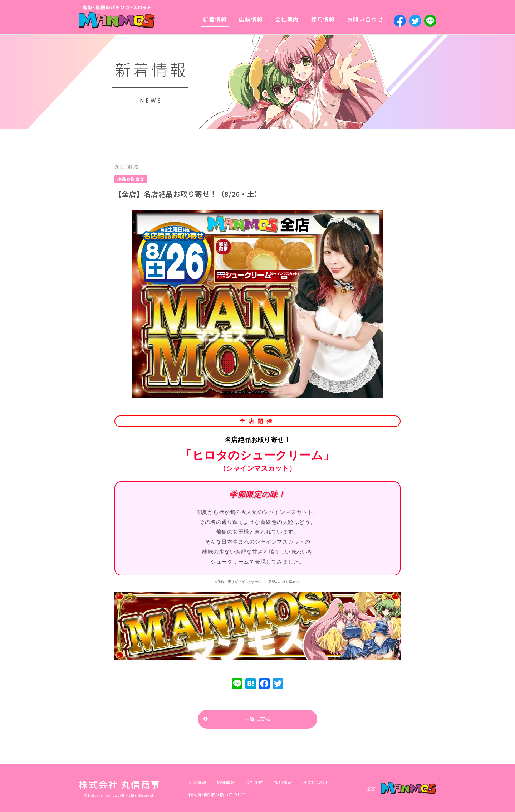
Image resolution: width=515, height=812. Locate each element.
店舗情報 (251, 19)
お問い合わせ (365, 19)
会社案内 (287, 19)
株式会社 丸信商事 (120, 784)
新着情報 (215, 19)
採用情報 (323, 19)
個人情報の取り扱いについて (217, 794)
